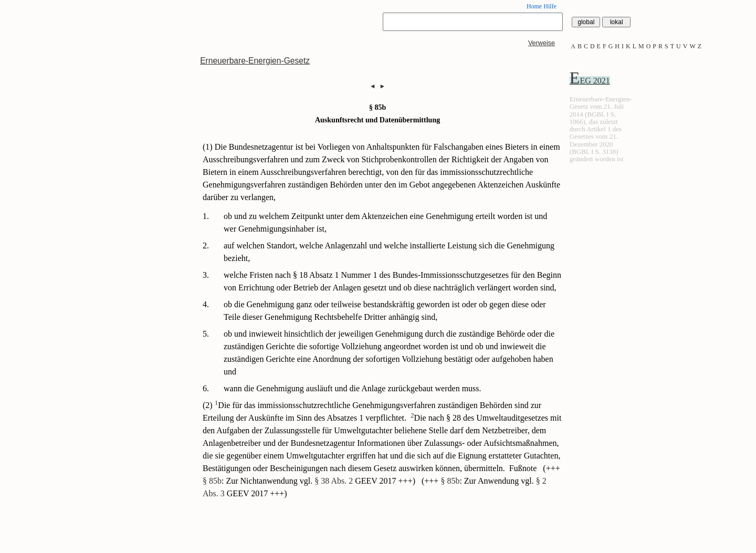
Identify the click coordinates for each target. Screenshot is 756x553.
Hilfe (550, 6)
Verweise (542, 43)
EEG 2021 (590, 81)
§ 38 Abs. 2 (334, 481)
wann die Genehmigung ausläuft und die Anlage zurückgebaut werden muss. (353, 388)
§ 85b (212, 481)
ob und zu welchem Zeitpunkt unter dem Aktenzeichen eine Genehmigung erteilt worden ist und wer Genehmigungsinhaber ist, (385, 222)
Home (534, 6)
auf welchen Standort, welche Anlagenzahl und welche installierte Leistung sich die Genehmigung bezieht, (389, 252)
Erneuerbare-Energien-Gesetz (255, 61)
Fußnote (524, 468)
